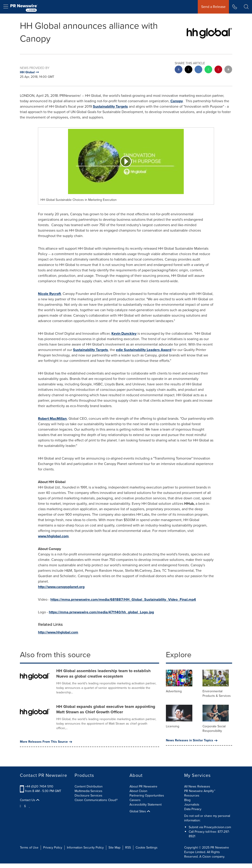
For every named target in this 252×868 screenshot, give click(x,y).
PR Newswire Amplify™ (200, 791)
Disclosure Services (88, 796)
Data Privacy (193, 809)
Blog (187, 800)
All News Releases (197, 786)
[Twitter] (21, 806)
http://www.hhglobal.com (58, 632)
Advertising (174, 691)
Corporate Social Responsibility (214, 729)
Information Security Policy (85, 848)
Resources (192, 796)
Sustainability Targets (110, 106)
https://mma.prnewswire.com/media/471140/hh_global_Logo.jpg (101, 612)
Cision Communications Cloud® (96, 800)
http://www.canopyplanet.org (61, 587)
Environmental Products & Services (217, 694)
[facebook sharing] (179, 70)
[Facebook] (25, 806)
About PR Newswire (143, 786)
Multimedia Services (88, 791)
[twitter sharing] (188, 70)
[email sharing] (228, 70)
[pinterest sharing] (218, 70)
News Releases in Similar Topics (192, 740)
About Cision (138, 791)
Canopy (177, 101)
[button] (246, 7)
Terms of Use (29, 848)
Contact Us (30, 800)
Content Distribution (89, 786)
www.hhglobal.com (53, 536)
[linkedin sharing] (198, 70)
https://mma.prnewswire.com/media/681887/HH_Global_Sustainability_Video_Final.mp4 (123, 599)
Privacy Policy (53, 848)
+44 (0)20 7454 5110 (39, 786)
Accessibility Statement (146, 805)
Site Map (114, 848)
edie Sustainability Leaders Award (144, 350)
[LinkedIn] (29, 806)
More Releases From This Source (46, 742)
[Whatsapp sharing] (208, 70)
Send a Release (213, 7)
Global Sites (140, 811)
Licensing (173, 726)
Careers (135, 800)
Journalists (192, 805)
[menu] (6, 7)
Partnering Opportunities (147, 796)
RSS (128, 848)
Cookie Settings (147, 848)
